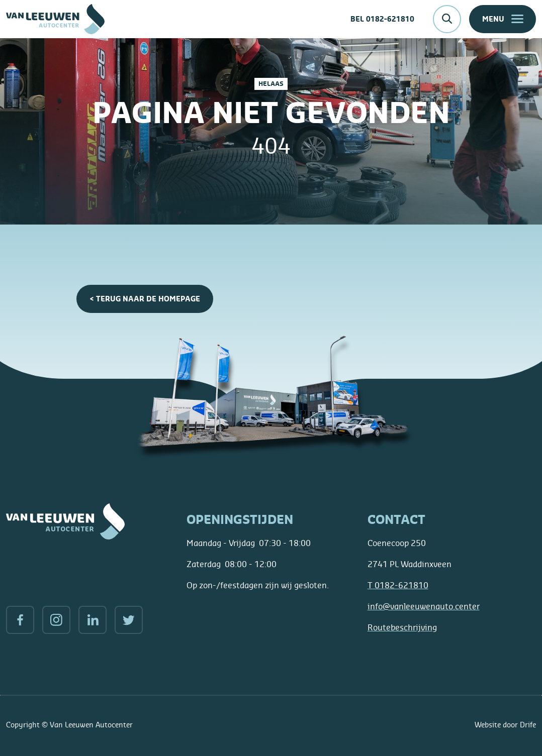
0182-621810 (398, 585)
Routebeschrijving (402, 627)
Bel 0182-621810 (382, 19)
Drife (528, 725)
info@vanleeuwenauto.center (424, 606)
